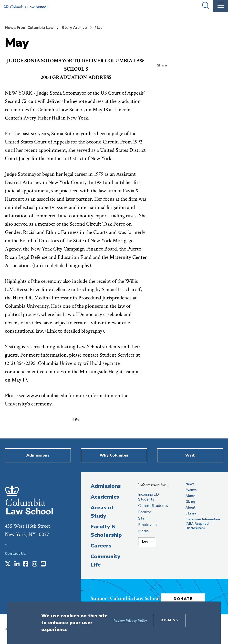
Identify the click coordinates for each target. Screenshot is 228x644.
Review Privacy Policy (130, 621)
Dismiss (169, 620)
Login (147, 542)
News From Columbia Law (29, 28)
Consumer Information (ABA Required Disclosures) (203, 524)
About (191, 508)
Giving (190, 502)
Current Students (153, 506)
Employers (147, 525)
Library (191, 513)
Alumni (191, 496)
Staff (142, 518)
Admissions (106, 486)
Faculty (145, 512)
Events (191, 490)
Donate (183, 599)
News (190, 484)
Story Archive (74, 28)
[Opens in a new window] (8, 564)
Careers (101, 546)
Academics (105, 497)
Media (143, 531)
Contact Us (15, 554)
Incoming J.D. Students (149, 497)
